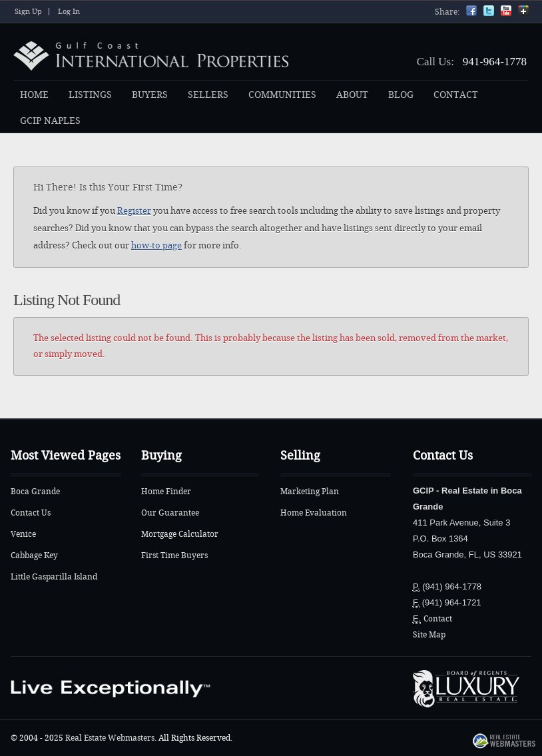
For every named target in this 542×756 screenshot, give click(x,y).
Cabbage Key (34, 556)
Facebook (471, 11)
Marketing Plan (310, 492)
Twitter (489, 11)
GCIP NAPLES (50, 121)
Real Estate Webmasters (110, 738)
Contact (438, 619)
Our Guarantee (170, 513)
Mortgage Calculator (180, 534)
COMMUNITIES (282, 95)
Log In (69, 12)
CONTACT (456, 95)
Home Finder (166, 492)
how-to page (156, 245)
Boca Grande (35, 492)
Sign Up (28, 12)
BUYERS (150, 95)
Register (134, 211)
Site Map (429, 635)
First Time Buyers (174, 556)
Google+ (523, 11)
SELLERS (208, 95)
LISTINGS (90, 95)
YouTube (506, 11)
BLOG (401, 95)
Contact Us (31, 513)
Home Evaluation (314, 513)
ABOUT (352, 95)
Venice (23, 534)
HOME (34, 95)
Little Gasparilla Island (54, 577)
